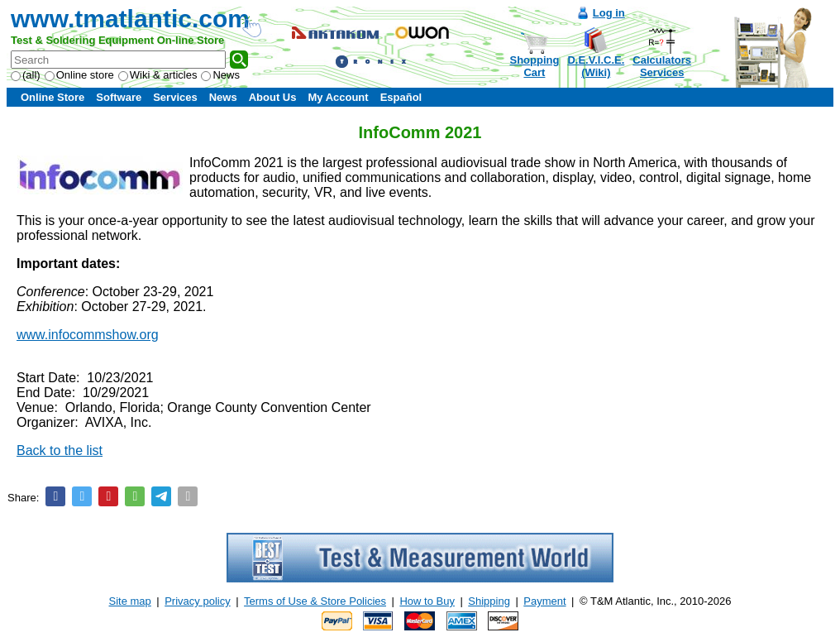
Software (119, 97)
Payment (544, 601)
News (220, 75)
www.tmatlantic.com (130, 19)
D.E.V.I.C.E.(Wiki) (596, 66)
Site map (130, 601)
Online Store (52, 97)
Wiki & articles (158, 75)
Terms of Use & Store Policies (315, 601)
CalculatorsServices (662, 66)
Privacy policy (197, 601)
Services (175, 97)
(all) (26, 75)
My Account (338, 97)
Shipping (489, 601)
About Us (273, 97)
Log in (609, 13)
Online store (79, 75)
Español (401, 97)
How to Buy (427, 601)
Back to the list (60, 450)
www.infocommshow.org (88, 335)
